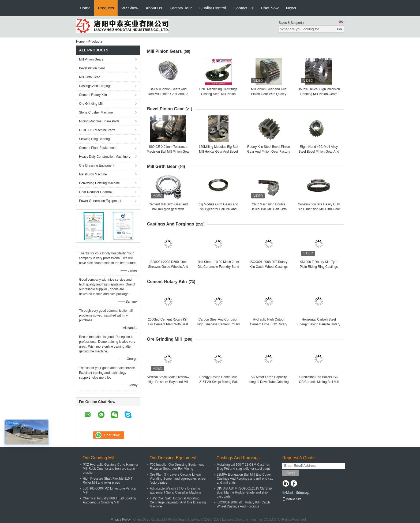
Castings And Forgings (95, 86)
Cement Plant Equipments (98, 148)
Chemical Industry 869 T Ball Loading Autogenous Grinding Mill (109, 500)
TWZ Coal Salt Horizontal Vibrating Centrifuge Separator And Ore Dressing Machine (178, 502)
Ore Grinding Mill (91, 104)
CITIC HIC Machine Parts (97, 130)
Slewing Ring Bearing (94, 139)
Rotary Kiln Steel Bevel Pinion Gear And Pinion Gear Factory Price (269, 152)
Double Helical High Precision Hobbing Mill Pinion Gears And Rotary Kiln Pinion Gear (319, 94)
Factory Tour (181, 8)
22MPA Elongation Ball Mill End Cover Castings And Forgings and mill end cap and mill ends (245, 479)
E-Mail (288, 492)
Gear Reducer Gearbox (96, 192)
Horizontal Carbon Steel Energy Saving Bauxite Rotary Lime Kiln (319, 324)
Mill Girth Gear (89, 77)
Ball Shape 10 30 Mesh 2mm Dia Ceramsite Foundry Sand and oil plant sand (218, 267)
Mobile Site (292, 499)
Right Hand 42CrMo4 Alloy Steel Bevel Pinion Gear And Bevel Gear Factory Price (319, 152)
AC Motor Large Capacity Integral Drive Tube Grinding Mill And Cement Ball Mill (269, 382)
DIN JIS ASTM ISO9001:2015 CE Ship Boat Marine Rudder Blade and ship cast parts (244, 492)
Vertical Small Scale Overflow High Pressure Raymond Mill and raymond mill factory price (168, 382)
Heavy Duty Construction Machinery (105, 157)
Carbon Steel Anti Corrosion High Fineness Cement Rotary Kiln (218, 324)
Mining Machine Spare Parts (99, 121)
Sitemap (302, 492)
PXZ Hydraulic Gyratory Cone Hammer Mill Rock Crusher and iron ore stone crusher (110, 469)
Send (290, 473)
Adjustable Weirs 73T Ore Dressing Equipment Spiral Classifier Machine (176, 490)
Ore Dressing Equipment (97, 165)
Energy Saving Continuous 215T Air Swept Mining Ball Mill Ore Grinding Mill (218, 382)
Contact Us (243, 8)
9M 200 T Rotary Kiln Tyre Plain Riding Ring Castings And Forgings (319, 267)
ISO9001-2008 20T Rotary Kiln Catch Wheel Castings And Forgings (269, 267)
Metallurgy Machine (93, 174)
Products (106, 8)
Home (85, 8)
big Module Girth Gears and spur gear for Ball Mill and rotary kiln (218, 209)
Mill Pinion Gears (91, 59)
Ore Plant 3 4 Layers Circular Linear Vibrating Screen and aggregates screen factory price (179, 479)
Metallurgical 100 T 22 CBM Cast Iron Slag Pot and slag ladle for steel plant (243, 467)
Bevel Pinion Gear (92, 68)
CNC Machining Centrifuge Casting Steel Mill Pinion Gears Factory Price (218, 94)
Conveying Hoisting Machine (99, 183)
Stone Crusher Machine (96, 112)
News (291, 8)
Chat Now (270, 8)
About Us (154, 8)
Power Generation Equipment (100, 201)
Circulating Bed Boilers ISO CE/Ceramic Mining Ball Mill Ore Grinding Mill (319, 382)
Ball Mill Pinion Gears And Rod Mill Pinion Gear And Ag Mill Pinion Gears (168, 94)
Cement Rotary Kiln (93, 95)
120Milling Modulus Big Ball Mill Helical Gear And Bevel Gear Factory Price (218, 152)
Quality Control (213, 8)
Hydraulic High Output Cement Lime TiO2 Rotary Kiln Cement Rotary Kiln (269, 324)
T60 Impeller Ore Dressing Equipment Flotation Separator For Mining (177, 467)
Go (340, 29)
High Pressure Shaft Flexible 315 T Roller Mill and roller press (108, 481)
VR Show (130, 8)
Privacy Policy (121, 520)
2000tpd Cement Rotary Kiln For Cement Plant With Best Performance (168, 324)
